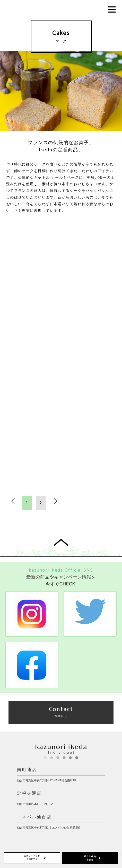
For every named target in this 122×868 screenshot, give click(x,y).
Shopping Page (90, 858)
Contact (61, 712)
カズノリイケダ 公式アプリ (32, 858)
